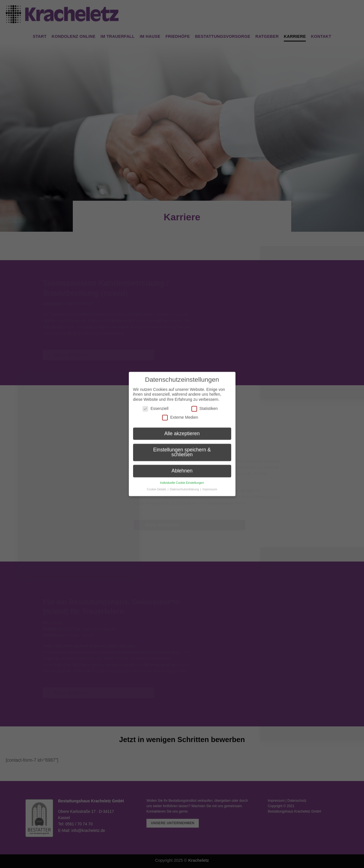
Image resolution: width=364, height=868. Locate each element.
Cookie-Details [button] (157, 484)
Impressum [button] (210, 484)
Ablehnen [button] (182, 466)
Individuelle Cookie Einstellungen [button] (182, 478)
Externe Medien (180, 413)
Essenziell (155, 404)
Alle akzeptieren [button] (182, 428)
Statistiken (205, 404)
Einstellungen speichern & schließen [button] (182, 447)
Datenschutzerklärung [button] (185, 484)
